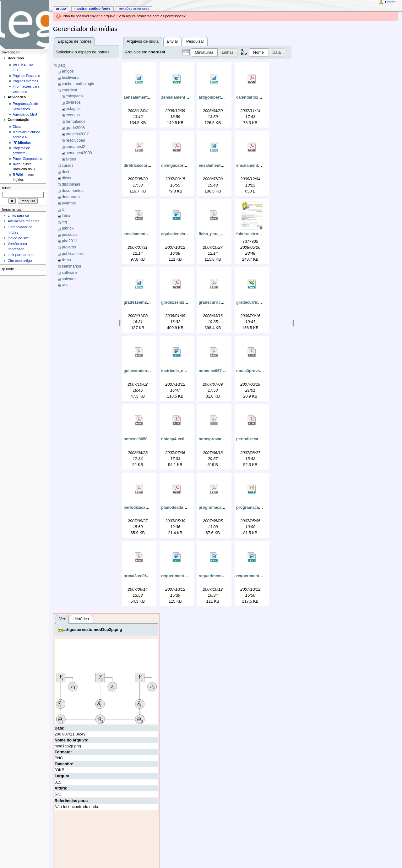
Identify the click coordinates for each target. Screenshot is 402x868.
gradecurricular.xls (254, 302)
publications (72, 254)
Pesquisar (195, 41)
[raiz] (62, 65)
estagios (73, 109)
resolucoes (75, 140)
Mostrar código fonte (92, 8)
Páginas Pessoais (26, 76)
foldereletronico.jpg (255, 234)
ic (63, 209)
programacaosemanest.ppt (262, 507)
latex (66, 216)
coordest (70, 90)
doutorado (71, 197)
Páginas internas (26, 81)
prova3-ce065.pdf (140, 576)
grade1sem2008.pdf (180, 302)
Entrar (390, 2)
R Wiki (18, 175)
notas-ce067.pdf (214, 371)
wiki (65, 285)
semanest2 (75, 147)
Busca (7, 188)
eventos (73, 115)
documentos (73, 191)
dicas (67, 178)
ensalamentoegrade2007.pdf (263, 165)
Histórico (81, 619)
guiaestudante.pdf (141, 371)
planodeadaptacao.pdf (182, 507)
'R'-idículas (22, 143)
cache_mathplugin (78, 84)
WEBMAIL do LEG (23, 68)
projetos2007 (77, 134)
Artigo (61, 8)
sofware (69, 279)
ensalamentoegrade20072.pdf (151, 234)
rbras (66, 260)
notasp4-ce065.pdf (179, 439)
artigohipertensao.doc (219, 97)
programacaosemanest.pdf (224, 507)
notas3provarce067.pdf (258, 371)
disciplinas (71, 184)
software (69, 273)
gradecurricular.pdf (217, 302)
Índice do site (18, 238)
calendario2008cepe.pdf (259, 97)
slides (71, 159)
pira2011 (70, 241)
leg (65, 222)
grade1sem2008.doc (142, 302)
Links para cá (18, 215)
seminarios (71, 266)
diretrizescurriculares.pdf (147, 165)
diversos (73, 102)
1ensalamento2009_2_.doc (186, 97)
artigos (68, 71)
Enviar (172, 41)
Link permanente (21, 255)
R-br (16, 164)
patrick (68, 228)
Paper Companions (27, 159)
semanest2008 (79, 153)
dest (66, 172)
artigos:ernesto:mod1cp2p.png (93, 630)
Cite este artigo (20, 261)
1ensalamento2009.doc (145, 97)
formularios (76, 122)
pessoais (70, 235)
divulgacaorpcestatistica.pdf (188, 165)
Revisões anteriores (134, 8)
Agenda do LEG (25, 114)
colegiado (74, 96)
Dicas (17, 127)
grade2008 (75, 128)
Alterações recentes (23, 221)
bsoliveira (70, 78)
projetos (69, 247)
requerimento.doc (178, 576)
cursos (68, 165)
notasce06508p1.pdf (142, 439)
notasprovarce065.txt (219, 439)
